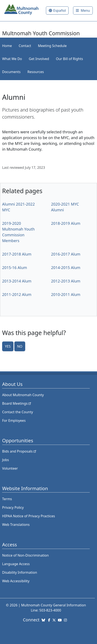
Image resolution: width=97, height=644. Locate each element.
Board (17, 403)
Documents (11, 72)
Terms (7, 499)
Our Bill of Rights (70, 59)
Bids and (20, 451)
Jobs (6, 460)
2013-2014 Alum (17, 281)
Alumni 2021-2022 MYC (18, 207)
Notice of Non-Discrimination (25, 555)
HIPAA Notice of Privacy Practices (29, 516)
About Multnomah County (23, 395)
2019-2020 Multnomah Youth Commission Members (18, 232)
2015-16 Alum (15, 268)
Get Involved (39, 59)
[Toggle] (83, 10)
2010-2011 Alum (66, 294)
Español (60, 10)
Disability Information (20, 572)
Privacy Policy (13, 507)
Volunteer (10, 468)
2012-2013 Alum (66, 281)
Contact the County (18, 412)
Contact (25, 46)
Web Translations (16, 525)
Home (7, 46)
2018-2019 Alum (66, 223)
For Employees (14, 421)
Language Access (16, 564)
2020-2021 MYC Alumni (65, 207)
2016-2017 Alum (66, 254)
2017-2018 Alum (17, 254)
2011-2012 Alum (17, 294)
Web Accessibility (16, 581)
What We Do (12, 59)
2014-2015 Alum (66, 268)
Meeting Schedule (52, 46)
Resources (36, 72)
